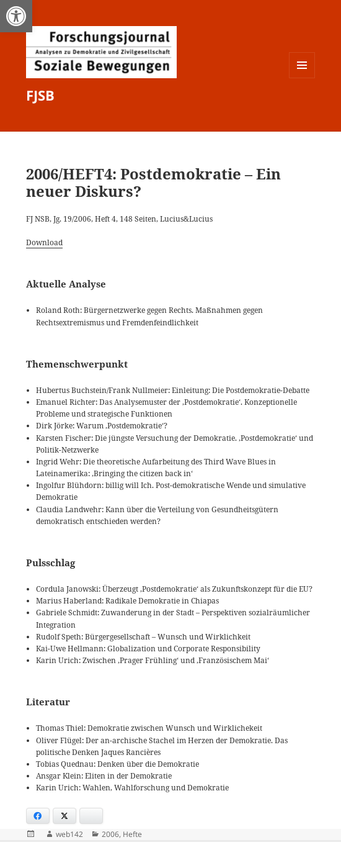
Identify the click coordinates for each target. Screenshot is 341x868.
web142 (69, 834)
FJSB (40, 95)
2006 (110, 834)
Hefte (132, 834)
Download (44, 242)
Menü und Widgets (302, 78)
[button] (16, 16)
